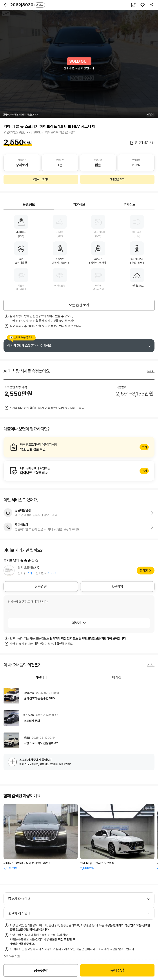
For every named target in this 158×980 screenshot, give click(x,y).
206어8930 (28, 5)
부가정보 (129, 205)
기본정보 (79, 205)
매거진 (117, 677)
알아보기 (79, 447)
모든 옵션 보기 (79, 305)
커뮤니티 (41, 677)
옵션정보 (29, 205)
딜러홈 (144, 571)
